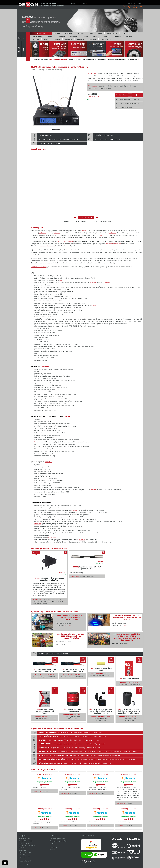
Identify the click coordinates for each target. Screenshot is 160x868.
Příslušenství (133, 59)
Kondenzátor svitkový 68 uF (101, 669)
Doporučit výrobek (125, 107)
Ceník (52, 843)
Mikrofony (40, 70)
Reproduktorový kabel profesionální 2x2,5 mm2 (73, 670)
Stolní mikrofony (75, 59)
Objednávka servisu (26, 861)
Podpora (73, 3)
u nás (109, 763)
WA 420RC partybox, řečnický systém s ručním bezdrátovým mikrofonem (129, 711)
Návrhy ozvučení (24, 839)
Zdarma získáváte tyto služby (129, 103)
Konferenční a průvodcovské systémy (112, 59)
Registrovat (138, 3)
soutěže (68, 626)
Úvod (33, 70)
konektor (38, 442)
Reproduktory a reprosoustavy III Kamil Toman (45, 711)
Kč (135, 7)
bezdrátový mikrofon (65, 241)
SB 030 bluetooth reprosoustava (73, 710)
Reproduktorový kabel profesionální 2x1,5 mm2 (45, 670)
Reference (22, 850)
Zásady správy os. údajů (58, 841)
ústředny (109, 244)
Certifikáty (22, 855)
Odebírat (87, 217)
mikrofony (104, 235)
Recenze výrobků (25, 852)
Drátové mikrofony (41, 59)
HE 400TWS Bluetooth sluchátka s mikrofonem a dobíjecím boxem (101, 711)
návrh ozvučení (90, 759)
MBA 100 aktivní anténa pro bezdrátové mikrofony (49, 579)
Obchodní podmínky (57, 839)
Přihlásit (130, 3)
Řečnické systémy (90, 59)
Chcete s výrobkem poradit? (129, 99)
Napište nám (54, 847)
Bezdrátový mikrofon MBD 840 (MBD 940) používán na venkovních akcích (71, 636)
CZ (141, 7)
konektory (52, 538)
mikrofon (85, 231)
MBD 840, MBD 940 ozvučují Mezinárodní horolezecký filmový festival (127, 617)
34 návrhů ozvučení (129, 679)
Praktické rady (24, 843)
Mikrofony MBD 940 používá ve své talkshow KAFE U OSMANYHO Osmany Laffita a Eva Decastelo (127, 637)
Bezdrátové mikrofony (59, 59)
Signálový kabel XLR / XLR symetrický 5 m (87, 568)
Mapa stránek (23, 865)
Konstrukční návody (26, 841)
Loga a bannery (24, 857)
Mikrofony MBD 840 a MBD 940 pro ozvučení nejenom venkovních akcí (71, 617)
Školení (21, 848)
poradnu (88, 752)
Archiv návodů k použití (27, 845)
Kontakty (82, 3)
